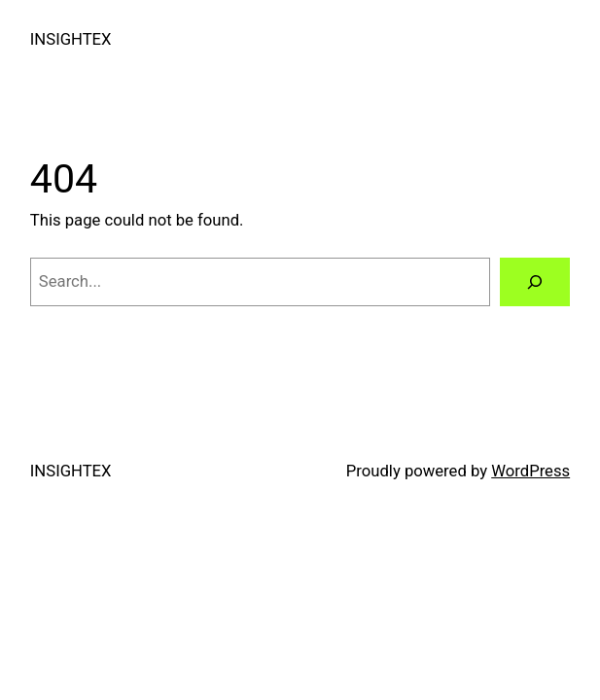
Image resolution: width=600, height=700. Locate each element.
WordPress (530, 471)
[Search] (535, 282)
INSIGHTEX (71, 39)
